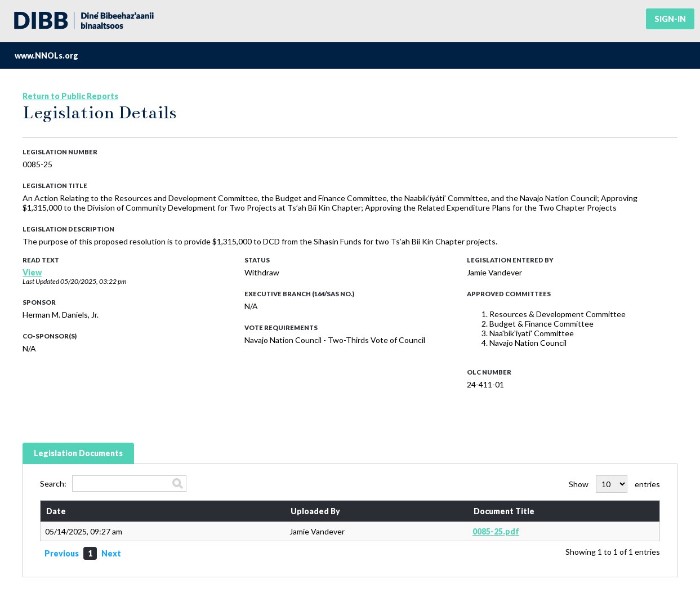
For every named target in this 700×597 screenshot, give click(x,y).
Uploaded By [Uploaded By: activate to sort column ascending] (315, 511)
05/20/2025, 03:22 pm (93, 281)
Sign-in (670, 19)
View (32, 272)
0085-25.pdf (496, 531)
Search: (113, 484)
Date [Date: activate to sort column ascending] (56, 511)
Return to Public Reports (70, 96)
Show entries (614, 484)
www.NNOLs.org (46, 55)
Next (111, 553)
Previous (62, 553)
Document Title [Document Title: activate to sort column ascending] (504, 511)
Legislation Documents (78, 453)
